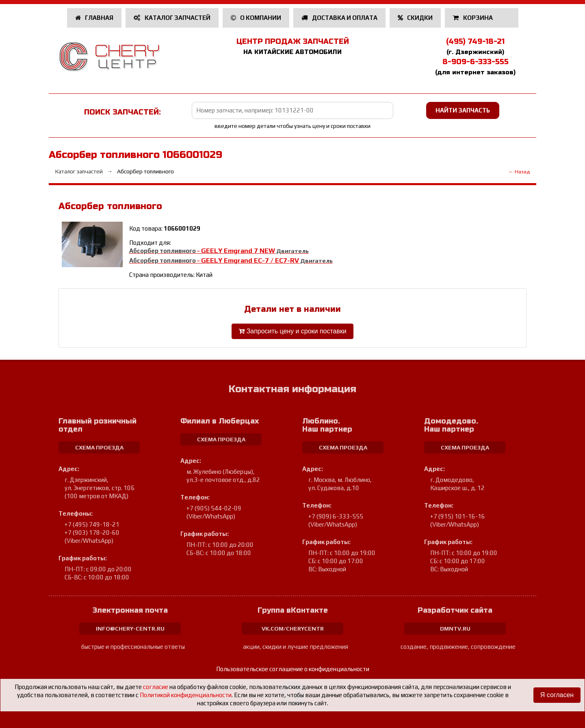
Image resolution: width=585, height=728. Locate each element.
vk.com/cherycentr (293, 629)
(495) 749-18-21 (475, 41)
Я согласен (557, 695)
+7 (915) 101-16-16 (458, 516)
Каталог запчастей (172, 18)
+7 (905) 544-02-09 (214, 508)
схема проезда (99, 447)
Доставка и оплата (339, 18)
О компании (256, 18)
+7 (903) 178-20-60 (92, 532)
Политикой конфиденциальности (186, 695)
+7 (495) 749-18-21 (92, 524)
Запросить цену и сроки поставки (292, 331)
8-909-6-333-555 (476, 62)
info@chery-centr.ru (130, 629)
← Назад (519, 172)
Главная (94, 18)
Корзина (473, 18)
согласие (156, 687)
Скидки (415, 18)
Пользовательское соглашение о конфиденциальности (293, 669)
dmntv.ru (455, 629)
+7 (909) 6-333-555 (336, 516)
